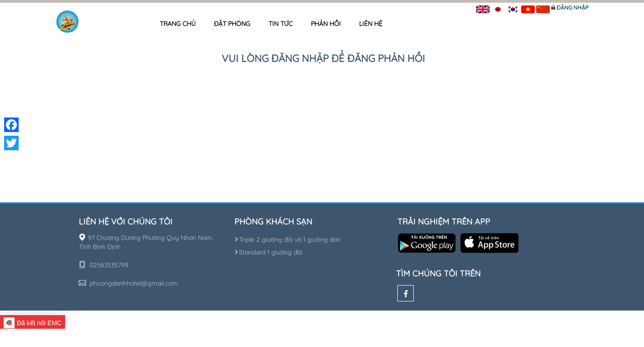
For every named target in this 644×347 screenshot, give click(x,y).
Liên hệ (371, 24)
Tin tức (281, 24)
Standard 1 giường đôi (268, 252)
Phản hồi (326, 24)
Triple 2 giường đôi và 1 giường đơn (287, 240)
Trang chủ (178, 24)
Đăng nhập (573, 8)
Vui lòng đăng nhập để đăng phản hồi (323, 58)
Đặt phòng (232, 24)
